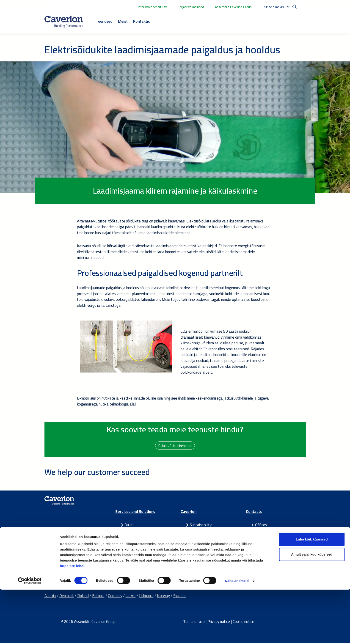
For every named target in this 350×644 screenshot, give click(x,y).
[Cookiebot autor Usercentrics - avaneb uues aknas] (30, 635)
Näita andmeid (237, 635)
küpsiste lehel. (73, 620)
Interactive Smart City (152, 7)
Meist (123, 21)
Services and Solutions (135, 512)
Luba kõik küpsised (312, 593)
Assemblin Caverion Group (233, 7)
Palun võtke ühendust (175, 446)
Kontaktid (142, 21)
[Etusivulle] (64, 22)
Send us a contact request (276, 543)
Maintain (132, 537)
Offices (261, 526)
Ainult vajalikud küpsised (312, 609)
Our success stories (205, 549)
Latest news (200, 543)
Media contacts (268, 532)
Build (128, 526)
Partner (131, 543)
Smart (129, 532)
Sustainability (201, 526)
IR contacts (265, 537)
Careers (196, 532)
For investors (200, 537)
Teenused (104, 21)
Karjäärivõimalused (191, 7)
